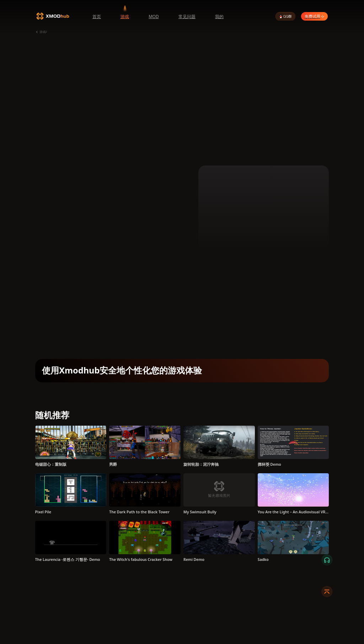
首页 (97, 16)
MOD (154, 16)
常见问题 (187, 16)
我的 (219, 16)
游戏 (125, 16)
